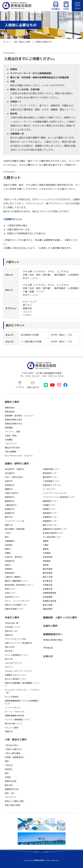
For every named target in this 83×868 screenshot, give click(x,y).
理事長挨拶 (10, 408)
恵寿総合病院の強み (13, 420)
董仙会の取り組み (13, 448)
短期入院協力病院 (13, 805)
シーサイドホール (13, 708)
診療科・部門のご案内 (17, 464)
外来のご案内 (12, 618)
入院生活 (9, 765)
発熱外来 (9, 635)
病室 (7, 761)
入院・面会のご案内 (16, 740)
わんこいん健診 (12, 728)
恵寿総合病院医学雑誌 (53, 640)
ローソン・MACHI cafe (15, 712)
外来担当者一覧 (12, 623)
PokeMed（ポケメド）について (18, 671)
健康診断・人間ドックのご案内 (60, 618)
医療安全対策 (11, 781)
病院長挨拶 (10, 412)
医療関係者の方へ (53, 634)
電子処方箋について (13, 724)
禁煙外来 (9, 732)
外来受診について (13, 627)
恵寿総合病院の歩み (13, 424)
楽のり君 (9, 659)
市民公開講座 (11, 452)
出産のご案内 (50, 626)
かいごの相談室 (12, 697)
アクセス (20, 387)
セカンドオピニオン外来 (15, 639)
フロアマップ (11, 444)
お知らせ (48, 656)
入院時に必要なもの (13, 749)
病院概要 (9, 428)
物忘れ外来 (10, 647)
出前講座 (9, 440)
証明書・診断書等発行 (14, 757)
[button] (77, 6)
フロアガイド (11, 797)
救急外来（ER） (12, 631)
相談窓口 (9, 769)
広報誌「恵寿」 (12, 436)
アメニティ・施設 (13, 432)
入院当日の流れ (12, 745)
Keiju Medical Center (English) (19, 456)
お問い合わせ (33, 387)
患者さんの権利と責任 (14, 801)
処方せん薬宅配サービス (15, 679)
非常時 (8, 777)
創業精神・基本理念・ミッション (19, 416)
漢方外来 (9, 651)
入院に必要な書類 (13, 753)
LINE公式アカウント (14, 663)
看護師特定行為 (12, 789)
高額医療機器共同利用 (14, 716)
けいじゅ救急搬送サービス (16, 655)
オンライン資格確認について (17, 720)
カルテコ (9, 667)
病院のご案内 (12, 402)
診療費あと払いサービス (15, 675)
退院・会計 (10, 793)
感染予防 (9, 785)
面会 (7, 773)
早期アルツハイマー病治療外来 (18, 643)
